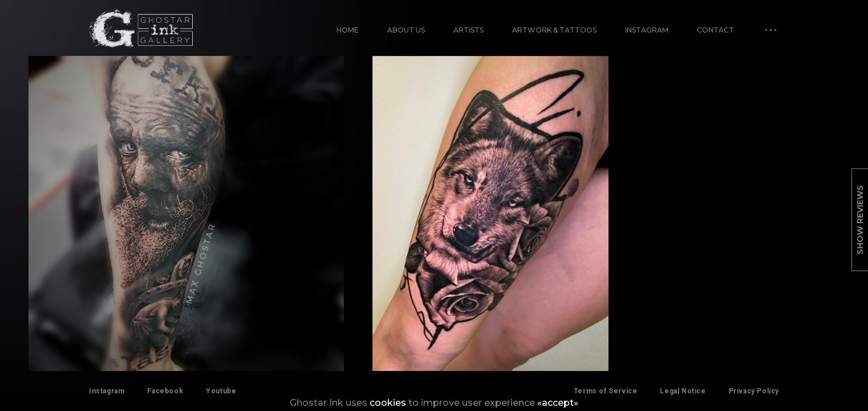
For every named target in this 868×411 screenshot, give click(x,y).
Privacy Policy (754, 391)
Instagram (647, 30)
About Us (406, 30)
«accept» (558, 403)
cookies (388, 403)
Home (348, 30)
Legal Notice (683, 391)
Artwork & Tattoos (554, 30)
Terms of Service (606, 391)
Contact (715, 30)
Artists (469, 30)
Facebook (165, 391)
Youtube (221, 391)
